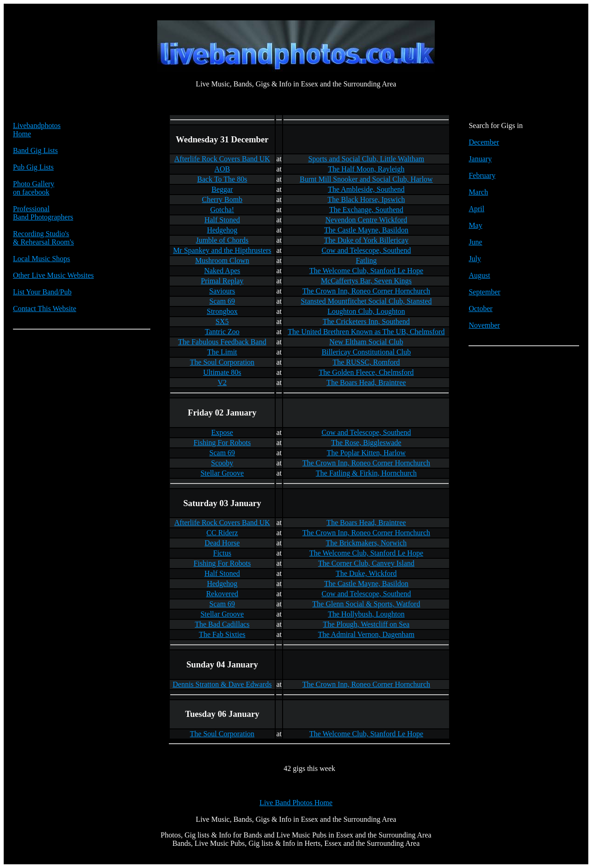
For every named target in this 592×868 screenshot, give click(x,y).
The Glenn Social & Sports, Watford (366, 604)
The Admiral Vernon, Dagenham (367, 634)
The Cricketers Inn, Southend (366, 321)
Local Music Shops (42, 259)
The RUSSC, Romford (366, 362)
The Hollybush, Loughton (366, 614)
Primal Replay (222, 281)
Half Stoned (222, 220)
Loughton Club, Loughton (366, 311)
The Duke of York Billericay (367, 240)
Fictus (222, 553)
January (480, 159)
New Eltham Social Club (366, 342)
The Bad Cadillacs (222, 624)
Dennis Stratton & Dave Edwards (222, 684)
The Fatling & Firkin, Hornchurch (366, 473)
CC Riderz (222, 533)
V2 (222, 382)
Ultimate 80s (222, 372)
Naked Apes (222, 271)
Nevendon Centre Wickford (366, 220)
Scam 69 (222, 301)
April (476, 209)
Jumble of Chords (222, 240)
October (481, 309)
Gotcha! (222, 210)
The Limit (222, 352)
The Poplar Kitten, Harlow (367, 453)
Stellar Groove (222, 473)
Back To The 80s (222, 179)
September (484, 292)
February (482, 175)
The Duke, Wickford (366, 573)
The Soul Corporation (222, 362)
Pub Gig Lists (33, 167)
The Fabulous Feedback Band (222, 342)
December (484, 142)
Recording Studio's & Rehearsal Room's (43, 238)
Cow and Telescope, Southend (366, 250)
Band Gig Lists (35, 150)
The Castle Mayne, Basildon (366, 230)
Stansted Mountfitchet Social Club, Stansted (366, 301)
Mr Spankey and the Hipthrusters (222, 250)
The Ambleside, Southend (366, 189)
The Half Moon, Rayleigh (366, 169)
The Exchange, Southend (366, 210)
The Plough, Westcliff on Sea (366, 624)
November (484, 325)
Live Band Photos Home (296, 803)
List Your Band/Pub (42, 292)
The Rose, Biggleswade (366, 443)
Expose (222, 432)
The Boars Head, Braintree (366, 382)
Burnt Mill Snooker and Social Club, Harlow (366, 179)
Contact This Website (45, 309)
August (479, 275)
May (475, 225)
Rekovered (222, 594)
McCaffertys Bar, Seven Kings (366, 281)
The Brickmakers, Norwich (367, 543)
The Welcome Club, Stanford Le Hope (366, 271)
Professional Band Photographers (43, 213)
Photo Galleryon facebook (34, 188)
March (478, 192)
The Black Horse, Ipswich (366, 199)
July (475, 259)
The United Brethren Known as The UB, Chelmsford (366, 332)
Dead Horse (222, 543)
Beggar (222, 189)
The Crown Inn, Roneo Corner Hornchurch (366, 291)
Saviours (222, 291)
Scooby (222, 463)
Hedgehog (222, 230)
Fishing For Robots (222, 443)
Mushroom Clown (222, 260)
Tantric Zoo (222, 332)
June (475, 242)
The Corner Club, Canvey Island (366, 563)
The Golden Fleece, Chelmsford (366, 372)
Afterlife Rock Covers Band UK (222, 159)
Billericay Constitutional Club (366, 352)
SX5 (222, 321)
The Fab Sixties (222, 634)
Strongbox (222, 311)
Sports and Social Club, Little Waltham (366, 159)
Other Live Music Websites (53, 275)
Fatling (366, 260)
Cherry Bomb (222, 199)
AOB (222, 169)
